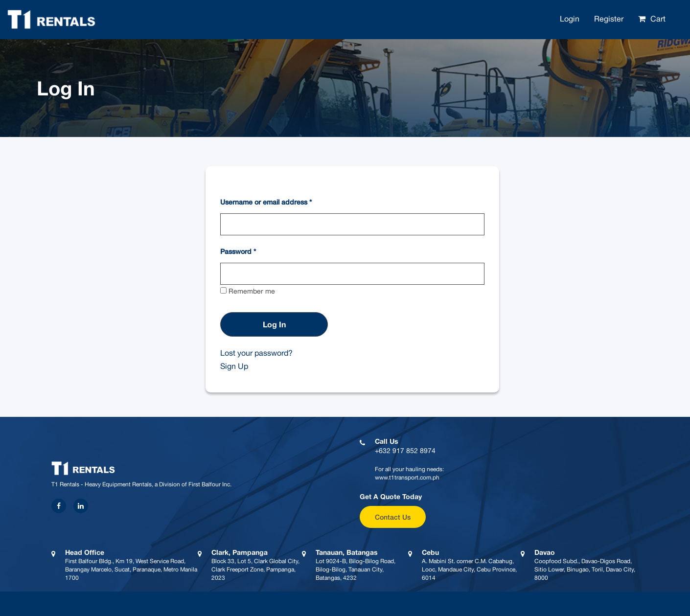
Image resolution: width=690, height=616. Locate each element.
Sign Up (234, 366)
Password (238, 251)
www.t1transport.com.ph (407, 478)
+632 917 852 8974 (405, 451)
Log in (274, 324)
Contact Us (393, 517)
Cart (658, 19)
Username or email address (266, 202)
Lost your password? (256, 353)
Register (609, 19)
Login (570, 19)
